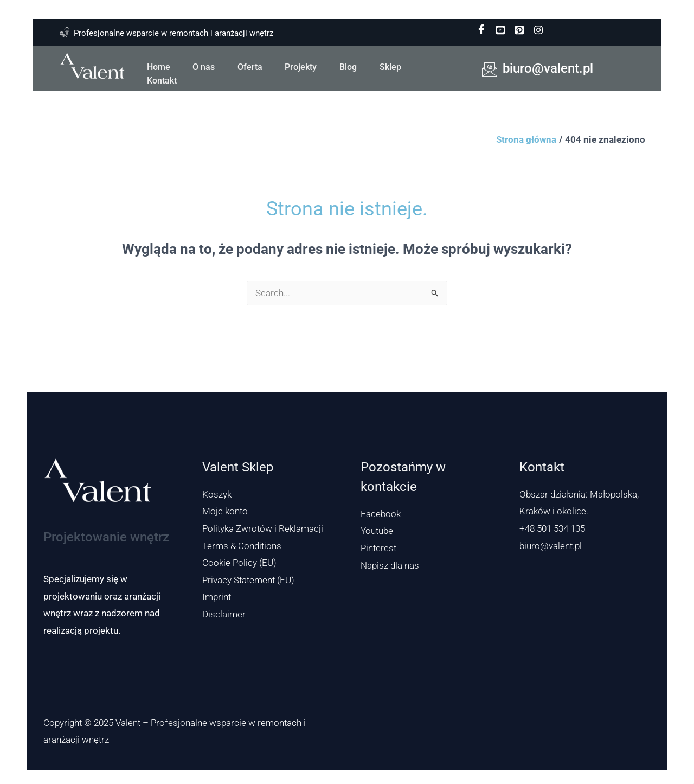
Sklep (385, 66)
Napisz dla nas (390, 565)
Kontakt (161, 79)
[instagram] (538, 30)
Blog (344, 66)
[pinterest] (519, 30)
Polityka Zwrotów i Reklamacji (263, 528)
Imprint (217, 597)
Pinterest (378, 548)
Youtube (377, 531)
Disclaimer (224, 614)
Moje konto (225, 511)
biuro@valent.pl (551, 546)
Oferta (248, 66)
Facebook (381, 514)
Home (158, 66)
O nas (203, 66)
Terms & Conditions (242, 546)
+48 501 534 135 (552, 528)
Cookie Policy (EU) (239, 563)
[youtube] (500, 30)
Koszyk (217, 494)
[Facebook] (481, 30)
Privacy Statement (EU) (248, 580)
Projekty (298, 66)
